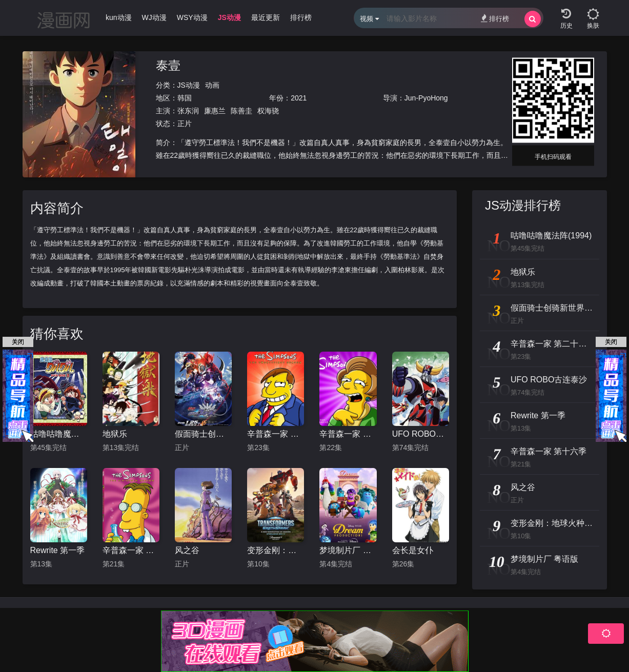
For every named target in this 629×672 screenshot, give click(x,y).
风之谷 (187, 550)
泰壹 (168, 65)
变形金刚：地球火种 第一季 (276, 550)
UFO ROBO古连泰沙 (421, 434)
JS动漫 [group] (229, 17)
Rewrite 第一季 (58, 550)
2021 (299, 98)
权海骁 (268, 111)
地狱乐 (115, 434)
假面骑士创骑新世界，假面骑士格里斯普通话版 (203, 434)
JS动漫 (189, 85)
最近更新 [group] (266, 17)
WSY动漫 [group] (192, 17)
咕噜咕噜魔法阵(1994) (59, 434)
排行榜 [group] (301, 17)
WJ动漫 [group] (154, 17)
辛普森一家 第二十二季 (348, 434)
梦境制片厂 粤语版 (348, 550)
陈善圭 (241, 111)
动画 (212, 85)
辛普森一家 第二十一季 (276, 434)
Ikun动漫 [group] (117, 17)
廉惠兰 (215, 111)
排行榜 (495, 18)
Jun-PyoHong (426, 98)
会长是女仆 (413, 550)
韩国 (185, 98)
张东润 (188, 111)
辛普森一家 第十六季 (131, 550)
